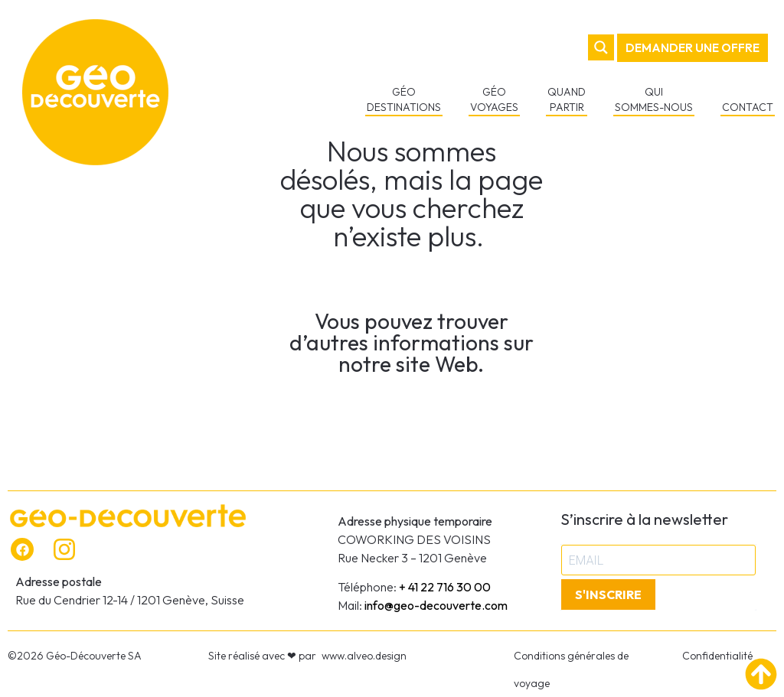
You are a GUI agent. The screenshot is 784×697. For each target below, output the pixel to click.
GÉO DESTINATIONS (405, 99)
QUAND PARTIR (568, 99)
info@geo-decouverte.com (436, 605)
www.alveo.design (364, 656)
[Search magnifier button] (603, 47)
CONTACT (749, 107)
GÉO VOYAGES (496, 99)
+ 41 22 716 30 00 (445, 587)
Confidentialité (717, 656)
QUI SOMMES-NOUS (655, 99)
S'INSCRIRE (608, 594)
